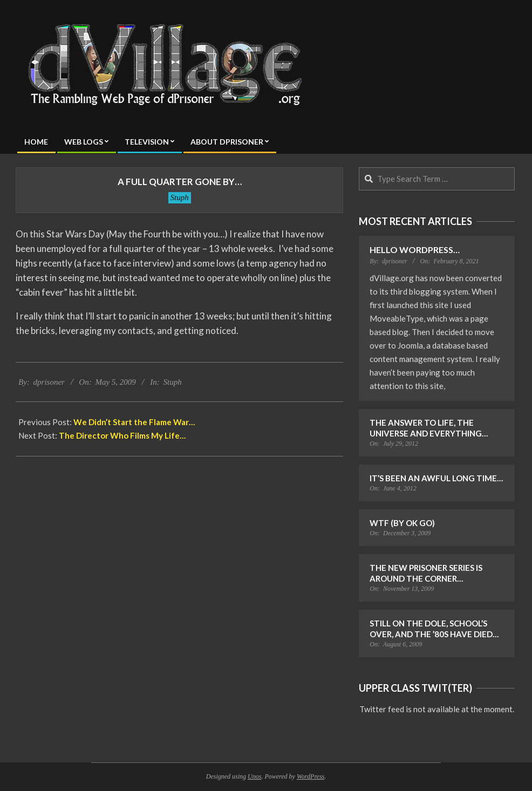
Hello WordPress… (415, 250)
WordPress (311, 776)
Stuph (180, 197)
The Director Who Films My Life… (122, 435)
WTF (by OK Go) (402, 523)
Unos (254, 776)
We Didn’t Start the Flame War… (134, 422)
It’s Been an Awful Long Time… (436, 478)
